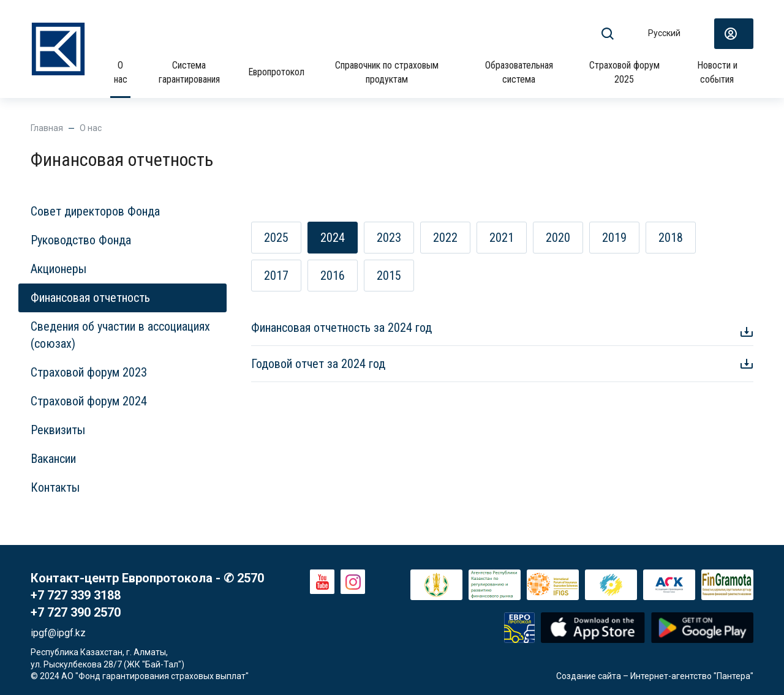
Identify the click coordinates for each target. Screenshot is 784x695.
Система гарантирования (189, 72)
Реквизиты (58, 430)
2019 (614, 238)
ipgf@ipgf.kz (58, 633)
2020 (558, 238)
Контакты (55, 487)
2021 (502, 238)
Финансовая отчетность (90, 298)
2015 (389, 276)
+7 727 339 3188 (76, 595)
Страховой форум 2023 (89, 372)
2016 (333, 276)
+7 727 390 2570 (76, 612)
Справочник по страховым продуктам (387, 72)
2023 (389, 238)
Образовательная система (519, 72)
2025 (276, 238)
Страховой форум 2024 (89, 401)
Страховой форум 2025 (624, 72)
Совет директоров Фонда (95, 211)
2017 (276, 276)
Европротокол (276, 72)
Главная (47, 128)
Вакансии (53, 459)
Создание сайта (589, 676)
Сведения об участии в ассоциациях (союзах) (120, 335)
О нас (121, 72)
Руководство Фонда (81, 240)
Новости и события (717, 72)
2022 (445, 238)
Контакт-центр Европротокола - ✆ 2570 (147, 578)
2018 (671, 238)
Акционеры (58, 269)
